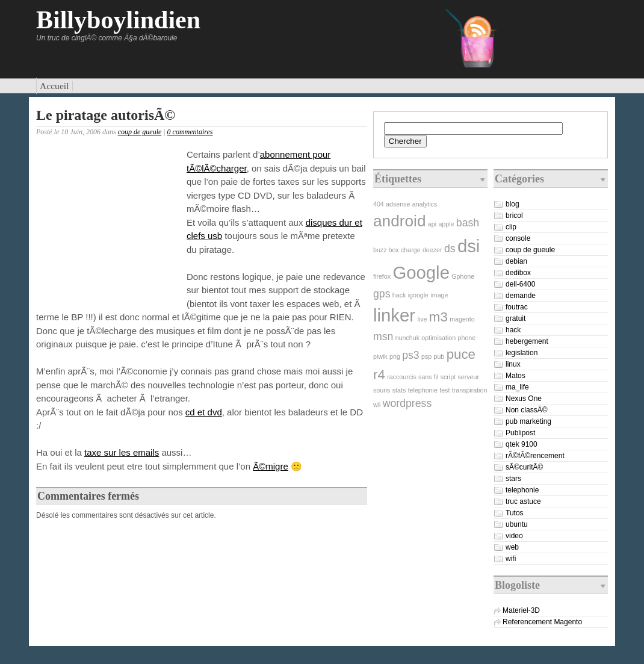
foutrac (517, 307)
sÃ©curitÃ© (524, 467)
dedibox (518, 273)
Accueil (54, 86)
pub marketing (528, 421)
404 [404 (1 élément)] (379, 204)
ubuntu (517, 524)
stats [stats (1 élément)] (399, 390)
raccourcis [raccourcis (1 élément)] (402, 377)
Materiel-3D (521, 610)
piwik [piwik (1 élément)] (380, 356)
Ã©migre (271, 466)
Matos (516, 376)
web (512, 547)
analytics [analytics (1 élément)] (425, 204)
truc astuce (523, 501)
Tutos (515, 513)
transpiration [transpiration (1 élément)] (470, 390)
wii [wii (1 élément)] (377, 405)
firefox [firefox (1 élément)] (382, 276)
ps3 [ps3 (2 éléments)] (410, 355)
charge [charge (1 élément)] (411, 250)
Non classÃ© (527, 410)
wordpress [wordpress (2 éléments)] (407, 403)
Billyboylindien (118, 20)
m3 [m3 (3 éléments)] (438, 317)
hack (513, 330)
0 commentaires (190, 132)
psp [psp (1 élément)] (426, 356)
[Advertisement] (108, 225)
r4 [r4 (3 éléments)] (379, 375)
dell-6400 (520, 284)
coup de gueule (140, 132)
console (518, 238)
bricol (514, 216)
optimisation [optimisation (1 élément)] (438, 338)
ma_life (517, 387)
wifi (511, 559)
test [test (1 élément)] (444, 390)
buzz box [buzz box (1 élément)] (386, 250)
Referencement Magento (542, 622)
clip (511, 227)
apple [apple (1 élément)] (446, 224)
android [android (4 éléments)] (399, 221)
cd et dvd (204, 412)
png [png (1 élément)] (395, 356)
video (514, 536)
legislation (522, 353)
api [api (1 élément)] (432, 224)
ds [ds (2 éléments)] (450, 249)
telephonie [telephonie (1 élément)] (423, 390)
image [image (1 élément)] (439, 295)
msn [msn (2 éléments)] (383, 337)
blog (512, 204)
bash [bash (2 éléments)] (468, 223)
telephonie (522, 490)
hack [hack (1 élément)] (399, 295)
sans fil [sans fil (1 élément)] (428, 377)
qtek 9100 (522, 444)
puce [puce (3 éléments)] (461, 354)
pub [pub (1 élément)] (439, 356)
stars (513, 479)
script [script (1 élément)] (448, 377)
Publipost (520, 433)
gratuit (516, 318)
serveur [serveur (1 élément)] (468, 377)
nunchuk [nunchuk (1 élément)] (407, 338)
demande (521, 296)
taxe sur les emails (122, 452)
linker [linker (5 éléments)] (394, 315)
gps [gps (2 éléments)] (382, 294)
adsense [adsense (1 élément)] (398, 204)
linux (513, 364)
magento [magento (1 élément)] (462, 319)
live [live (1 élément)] (422, 319)
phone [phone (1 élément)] (467, 338)
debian (516, 261)
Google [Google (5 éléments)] (421, 272)
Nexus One (524, 399)
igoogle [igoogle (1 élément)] (418, 295)
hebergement (527, 341)
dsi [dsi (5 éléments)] (469, 246)
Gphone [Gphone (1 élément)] (463, 276)
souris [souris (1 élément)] (382, 390)
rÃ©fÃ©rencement (535, 456)
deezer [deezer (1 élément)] (432, 250)
